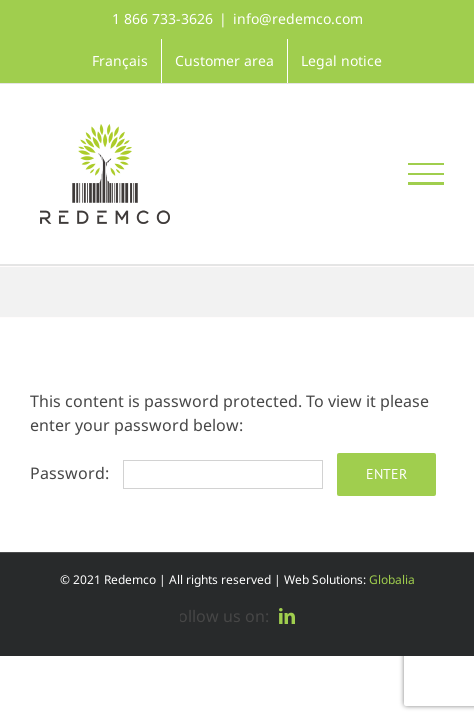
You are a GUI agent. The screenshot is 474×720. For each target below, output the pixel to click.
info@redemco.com (298, 18)
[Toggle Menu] (426, 174)
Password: (176, 473)
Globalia (392, 579)
